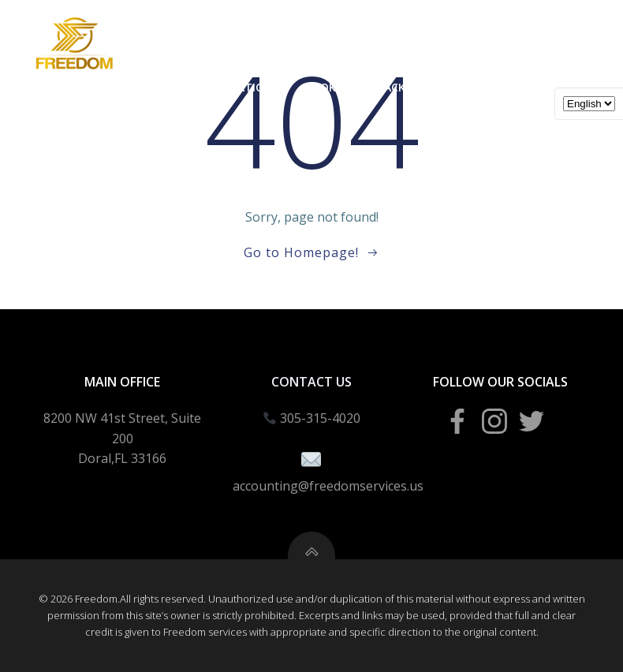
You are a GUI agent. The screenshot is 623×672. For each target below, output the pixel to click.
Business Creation (217, 87)
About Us (552, 119)
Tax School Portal (522, 87)
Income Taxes (89, 87)
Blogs (474, 119)
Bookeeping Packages (369, 87)
